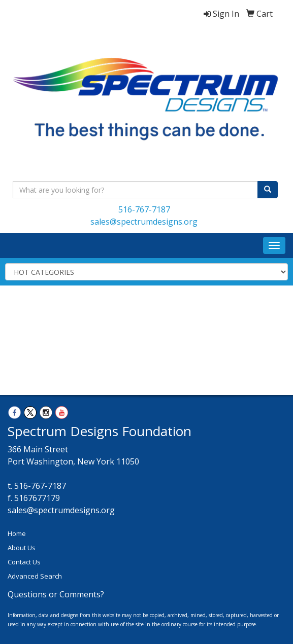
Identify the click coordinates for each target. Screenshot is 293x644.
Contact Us (24, 562)
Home (17, 533)
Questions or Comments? (56, 594)
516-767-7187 (144, 209)
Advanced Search (35, 576)
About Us (22, 548)
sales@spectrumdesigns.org (144, 222)
